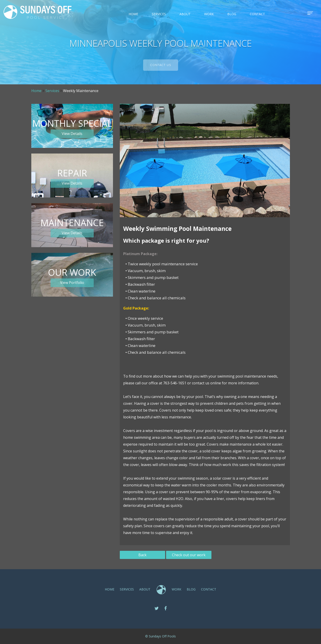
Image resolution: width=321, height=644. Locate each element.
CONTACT (257, 14)
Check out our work (189, 555)
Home (133, 14)
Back (142, 555)
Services (52, 91)
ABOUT (185, 14)
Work (209, 14)
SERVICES (159, 14)
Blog (232, 14)
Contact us (161, 65)
